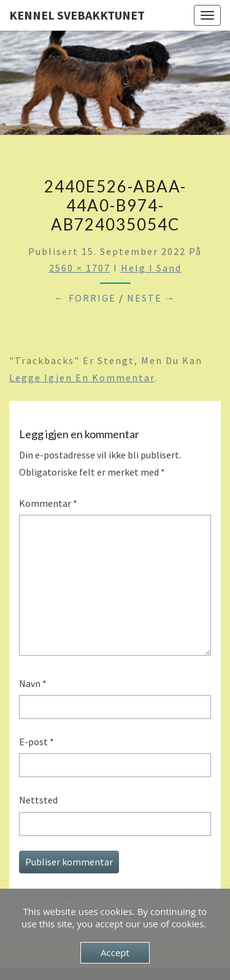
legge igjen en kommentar (82, 378)
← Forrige (85, 298)
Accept (115, 952)
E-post (36, 742)
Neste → (151, 298)
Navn (33, 683)
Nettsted (38, 800)
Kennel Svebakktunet (77, 15)
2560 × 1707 (80, 268)
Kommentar (48, 503)
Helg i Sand (151, 268)
